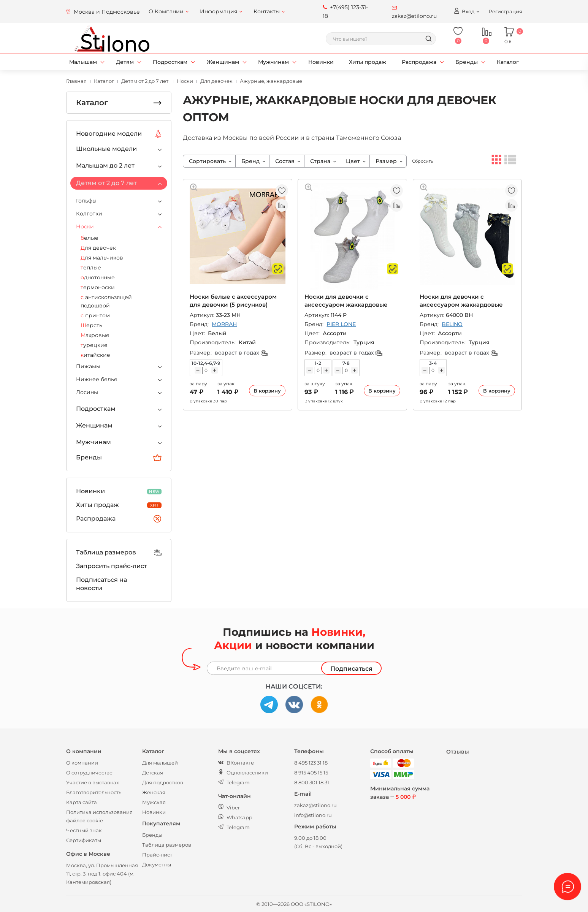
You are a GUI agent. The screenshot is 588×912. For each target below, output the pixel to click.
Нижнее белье (97, 379)
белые (90, 238)
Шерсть (91, 325)
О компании (82, 763)
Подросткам (170, 62)
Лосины (87, 392)
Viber (229, 807)
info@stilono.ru (313, 815)
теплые (91, 268)
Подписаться (351, 669)
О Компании (166, 11)
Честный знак (84, 830)
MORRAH (224, 324)
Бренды (467, 62)
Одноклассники (243, 773)
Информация (219, 11)
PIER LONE (341, 324)
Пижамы (88, 366)
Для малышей (160, 763)
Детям (125, 62)
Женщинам (223, 62)
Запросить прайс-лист (112, 566)
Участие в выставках (93, 782)
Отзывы (458, 752)
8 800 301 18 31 (312, 782)
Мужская (154, 802)
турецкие (94, 345)
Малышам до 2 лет (105, 165)
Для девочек (98, 248)
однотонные (98, 277)
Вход (464, 11)
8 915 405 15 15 (311, 773)
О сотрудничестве (89, 773)
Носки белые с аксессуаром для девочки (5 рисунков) (233, 300)
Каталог (508, 62)
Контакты (267, 11)
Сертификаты (84, 840)
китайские (95, 355)
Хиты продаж (368, 62)
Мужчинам (273, 62)
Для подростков (163, 782)
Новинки (321, 62)
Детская (153, 773)
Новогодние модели (119, 134)
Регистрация (506, 11)
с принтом (95, 315)
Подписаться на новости (101, 584)
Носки (85, 226)
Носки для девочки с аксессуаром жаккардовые (346, 300)
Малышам (83, 62)
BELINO (452, 324)
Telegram (234, 782)
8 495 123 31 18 (311, 763)
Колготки (89, 214)
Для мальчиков (102, 258)
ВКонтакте (236, 763)
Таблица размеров (119, 553)
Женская (154, 792)
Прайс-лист (157, 855)
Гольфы (86, 201)
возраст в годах (241, 353)
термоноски (98, 287)
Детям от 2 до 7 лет (106, 183)
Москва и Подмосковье (107, 12)
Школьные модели (106, 149)
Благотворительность (94, 792)
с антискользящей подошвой (106, 301)
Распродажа (419, 62)
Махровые (95, 335)
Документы (157, 864)
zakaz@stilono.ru (315, 805)
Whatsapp (235, 817)
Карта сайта (82, 802)
